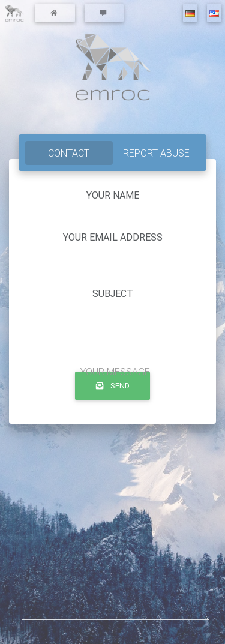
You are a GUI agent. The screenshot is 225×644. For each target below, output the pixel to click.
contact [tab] (69, 153)
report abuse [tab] (156, 153)
